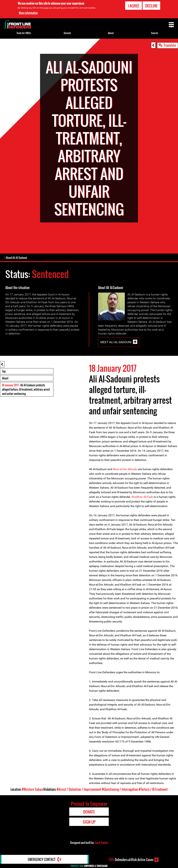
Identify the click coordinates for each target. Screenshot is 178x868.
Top (4, 371)
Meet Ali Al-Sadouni (116, 342)
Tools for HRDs (24, 33)
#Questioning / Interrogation (120, 789)
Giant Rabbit (101, 843)
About (5, 378)
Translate (170, 45)
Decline (151, 5)
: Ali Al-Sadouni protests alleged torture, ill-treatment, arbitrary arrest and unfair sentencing (26, 389)
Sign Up (89, 822)
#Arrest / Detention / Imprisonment (79, 789)
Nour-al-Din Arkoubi (125, 469)
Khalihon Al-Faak (143, 497)
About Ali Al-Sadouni (16, 258)
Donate (67, 33)
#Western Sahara (33, 789)
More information (28, 12)
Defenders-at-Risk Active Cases (131, 860)
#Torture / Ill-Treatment (153, 789)
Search (154, 33)
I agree (133, 5)
